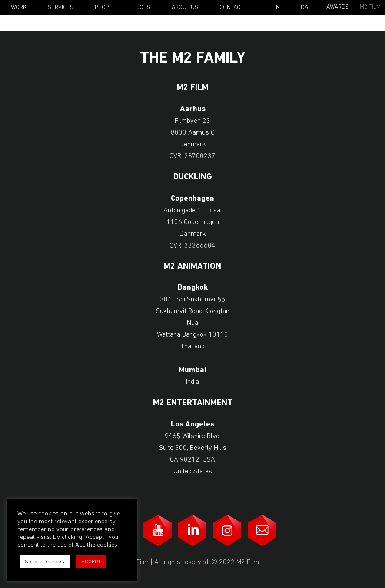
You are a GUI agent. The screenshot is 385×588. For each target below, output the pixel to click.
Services (61, 8)
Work (19, 8)
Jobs (144, 8)
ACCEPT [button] (91, 562)
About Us (185, 8)
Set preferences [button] (45, 562)
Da (304, 8)
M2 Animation (192, 267)
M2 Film (370, 7)
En (276, 8)
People (105, 8)
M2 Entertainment (193, 403)
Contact (231, 8)
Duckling (193, 177)
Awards (338, 7)
